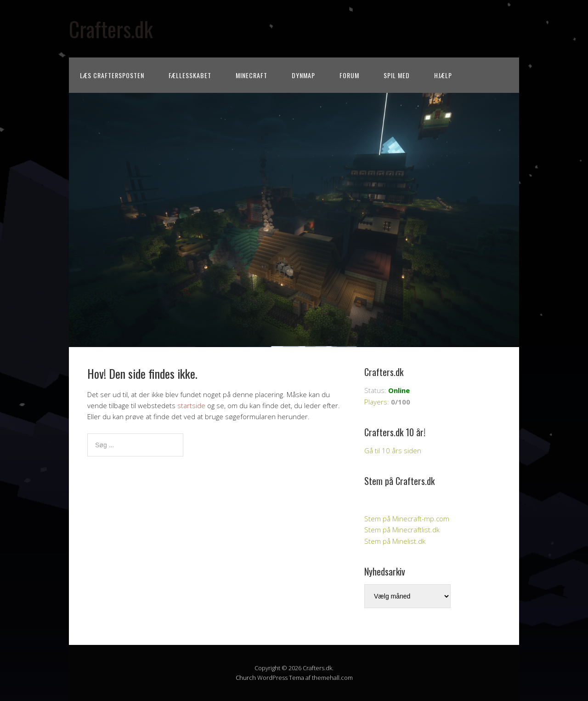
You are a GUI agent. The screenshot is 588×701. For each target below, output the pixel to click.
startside (191, 405)
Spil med (397, 75)
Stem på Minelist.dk (395, 541)
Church (246, 678)
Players (376, 402)
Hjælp (443, 75)
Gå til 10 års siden (393, 450)
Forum (349, 75)
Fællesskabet (190, 75)
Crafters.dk (111, 29)
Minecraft (252, 75)
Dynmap (303, 75)
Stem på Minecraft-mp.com (407, 519)
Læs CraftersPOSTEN (112, 75)
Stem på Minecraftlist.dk (402, 530)
